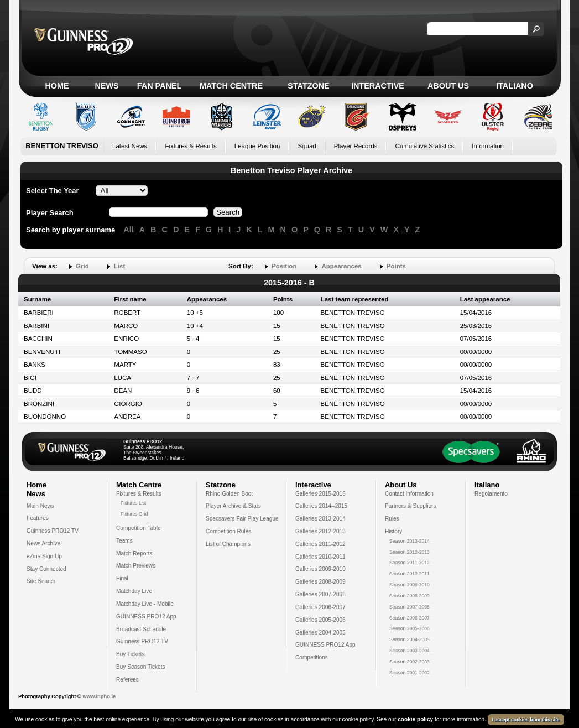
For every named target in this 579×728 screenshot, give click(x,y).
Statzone (308, 86)
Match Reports (134, 553)
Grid (82, 266)
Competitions (312, 657)
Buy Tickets (131, 654)
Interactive (378, 86)
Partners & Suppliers (410, 506)
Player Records (356, 146)
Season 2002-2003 (410, 662)
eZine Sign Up (44, 556)
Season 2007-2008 (410, 607)
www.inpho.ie (99, 696)
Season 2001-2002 (410, 673)
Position (284, 266)
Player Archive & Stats (233, 506)
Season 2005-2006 (410, 628)
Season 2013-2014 (410, 541)
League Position (257, 146)
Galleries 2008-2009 (320, 582)
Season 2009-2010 (410, 585)
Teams (124, 541)
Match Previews (136, 566)
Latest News (130, 146)
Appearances (341, 266)
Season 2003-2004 (410, 651)
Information (488, 146)
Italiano (515, 86)
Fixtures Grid (134, 514)
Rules (392, 519)
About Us (448, 86)
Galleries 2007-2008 (320, 594)
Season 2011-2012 (410, 563)
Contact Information (409, 494)
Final (122, 578)
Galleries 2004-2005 (320, 633)
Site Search (41, 581)
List (119, 266)
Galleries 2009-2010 (320, 569)
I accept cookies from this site (526, 720)
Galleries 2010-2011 (320, 557)
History (393, 531)
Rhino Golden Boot (229, 494)
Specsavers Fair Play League (242, 519)
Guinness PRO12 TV (53, 531)
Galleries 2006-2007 (320, 607)
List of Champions (228, 544)
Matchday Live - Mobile (145, 604)
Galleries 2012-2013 (320, 531)
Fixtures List (134, 503)
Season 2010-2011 (410, 574)
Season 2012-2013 (410, 552)
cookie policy (415, 719)
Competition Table (139, 528)
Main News (40, 506)
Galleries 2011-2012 (320, 544)
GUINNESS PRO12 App (146, 617)
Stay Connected (46, 569)
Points (396, 266)
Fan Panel (159, 86)
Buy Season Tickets (141, 667)
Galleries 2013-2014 (320, 519)
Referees (127, 680)
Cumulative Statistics (424, 146)
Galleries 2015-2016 (320, 494)
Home (57, 86)
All (128, 230)
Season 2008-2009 (410, 596)
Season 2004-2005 (410, 639)
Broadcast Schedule (141, 629)
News (106, 86)
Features (38, 518)
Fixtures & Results (191, 146)
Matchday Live (134, 591)
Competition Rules (228, 531)
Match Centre (231, 86)
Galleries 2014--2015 (321, 506)
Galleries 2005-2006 (320, 620)
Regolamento (491, 494)
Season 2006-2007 (410, 618)
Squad (307, 146)
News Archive (43, 544)
